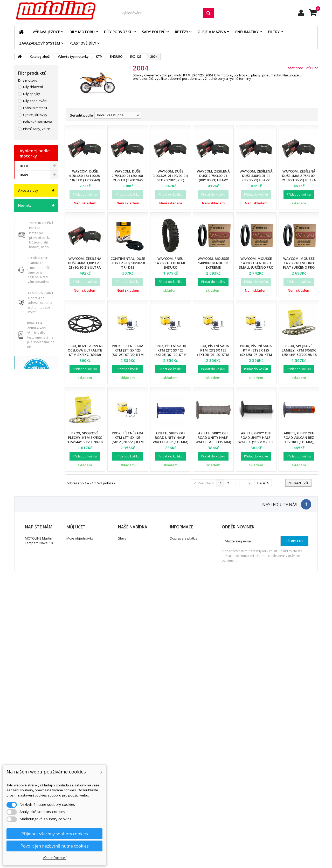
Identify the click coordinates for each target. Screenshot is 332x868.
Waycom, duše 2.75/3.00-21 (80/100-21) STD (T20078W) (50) (128, 178)
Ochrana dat (180, 814)
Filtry (274, 32)
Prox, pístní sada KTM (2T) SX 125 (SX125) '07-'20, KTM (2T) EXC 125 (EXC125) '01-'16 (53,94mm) (128, 355)
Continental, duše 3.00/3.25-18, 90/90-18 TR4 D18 (128, 263)
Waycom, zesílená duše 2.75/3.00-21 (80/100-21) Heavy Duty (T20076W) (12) (213, 178)
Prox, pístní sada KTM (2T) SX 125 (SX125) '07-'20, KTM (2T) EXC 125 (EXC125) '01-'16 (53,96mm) (213, 355)
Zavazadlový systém (40, 43)
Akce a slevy (28, 514)
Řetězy (182, 32)
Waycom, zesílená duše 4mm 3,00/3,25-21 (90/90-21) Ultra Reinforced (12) (85, 265)
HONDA (26, 443)
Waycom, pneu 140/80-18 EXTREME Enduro (170, 263)
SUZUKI (26, 480)
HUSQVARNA (30, 453)
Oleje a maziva (212, 32)
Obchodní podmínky (186, 807)
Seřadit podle (81, 115)
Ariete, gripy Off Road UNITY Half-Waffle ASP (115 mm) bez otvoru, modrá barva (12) (171, 442)
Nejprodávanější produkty (138, 814)
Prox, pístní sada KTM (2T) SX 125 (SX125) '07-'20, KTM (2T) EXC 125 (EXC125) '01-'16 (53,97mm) (256, 355)
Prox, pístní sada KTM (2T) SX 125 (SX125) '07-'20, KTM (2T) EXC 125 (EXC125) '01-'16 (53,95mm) (171, 355)
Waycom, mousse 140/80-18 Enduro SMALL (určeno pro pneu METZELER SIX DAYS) (256, 267)
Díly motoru (82, 32)
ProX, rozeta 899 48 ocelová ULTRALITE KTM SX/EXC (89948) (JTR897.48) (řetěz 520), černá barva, (85, 355)
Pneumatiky (247, 32)
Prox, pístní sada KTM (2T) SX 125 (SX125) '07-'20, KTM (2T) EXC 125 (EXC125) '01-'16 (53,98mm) (128, 442)
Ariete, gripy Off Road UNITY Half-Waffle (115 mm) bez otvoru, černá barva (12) (256, 442)
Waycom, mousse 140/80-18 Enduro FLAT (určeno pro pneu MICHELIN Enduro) (299, 267)
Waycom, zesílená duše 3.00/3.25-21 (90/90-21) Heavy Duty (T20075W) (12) (256, 178)
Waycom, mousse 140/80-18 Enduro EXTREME (213, 263)
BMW (24, 425)
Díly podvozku (118, 32)
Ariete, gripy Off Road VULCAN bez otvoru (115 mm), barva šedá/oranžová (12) (299, 442)
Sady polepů (154, 32)
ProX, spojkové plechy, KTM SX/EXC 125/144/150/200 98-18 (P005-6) (85, 440)
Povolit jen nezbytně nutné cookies (55, 846)
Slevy (122, 800)
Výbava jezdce (46, 32)
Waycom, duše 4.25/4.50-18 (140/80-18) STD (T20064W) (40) (85, 178)
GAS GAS (27, 434)
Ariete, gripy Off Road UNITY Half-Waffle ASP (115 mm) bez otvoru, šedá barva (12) (213, 442)
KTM (23, 471)
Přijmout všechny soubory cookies (55, 834)
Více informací (55, 858)
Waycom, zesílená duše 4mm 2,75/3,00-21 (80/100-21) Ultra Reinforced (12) (299, 178)
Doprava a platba (184, 800)
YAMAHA (27, 489)
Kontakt (176, 820)
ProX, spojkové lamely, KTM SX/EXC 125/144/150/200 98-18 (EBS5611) (299, 352)
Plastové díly (83, 43)
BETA (24, 416)
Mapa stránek (129, 820)
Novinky (25, 529)
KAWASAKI (28, 462)
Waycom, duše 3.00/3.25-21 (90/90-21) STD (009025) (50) (170, 176)
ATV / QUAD (29, 498)
